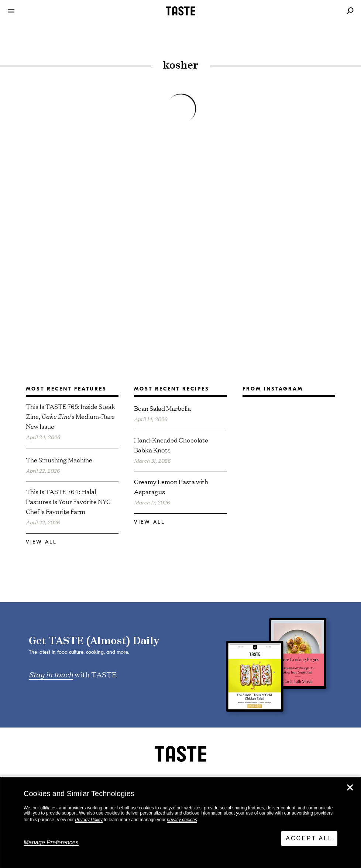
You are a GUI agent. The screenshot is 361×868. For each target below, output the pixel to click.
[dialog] (180, 823)
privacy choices (182, 820)
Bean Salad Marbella (162, 408)
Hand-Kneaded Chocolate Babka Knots (171, 445)
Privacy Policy (89, 820)
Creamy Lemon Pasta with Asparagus (171, 486)
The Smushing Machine (59, 460)
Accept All (309, 838)
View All (41, 542)
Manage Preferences (51, 842)
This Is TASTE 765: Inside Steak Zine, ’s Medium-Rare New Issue (71, 416)
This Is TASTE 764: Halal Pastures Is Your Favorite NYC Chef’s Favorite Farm (68, 501)
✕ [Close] (350, 788)
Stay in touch (51, 674)
